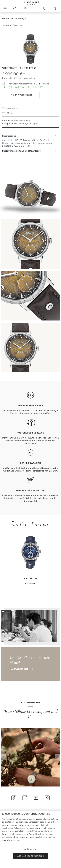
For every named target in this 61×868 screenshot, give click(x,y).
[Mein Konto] (25, 8)
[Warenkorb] (55, 8)
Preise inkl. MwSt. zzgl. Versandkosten (20, 78)
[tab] (30, 141)
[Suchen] (15, 8)
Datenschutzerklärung (21, 831)
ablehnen (15, 840)
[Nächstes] (57, 49)
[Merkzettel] (45, 8)
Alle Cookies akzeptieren (31, 856)
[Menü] (5, 8)
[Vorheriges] (4, 49)
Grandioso (31, 579)
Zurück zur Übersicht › (13, 26)
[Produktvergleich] (35, 8)
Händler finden (19, 669)
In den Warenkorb (21, 95)
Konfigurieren (31, 849)
